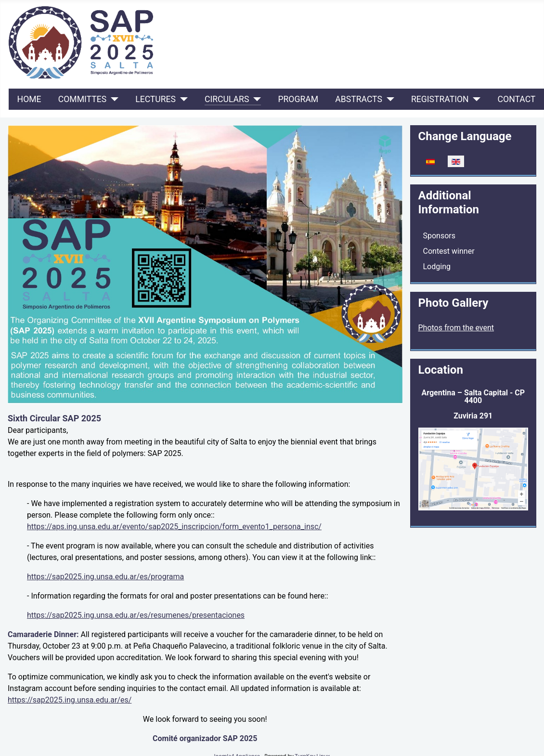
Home (29, 99)
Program (298, 99)
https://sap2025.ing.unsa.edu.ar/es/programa (105, 577)
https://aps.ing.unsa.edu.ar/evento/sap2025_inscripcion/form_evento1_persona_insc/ (174, 527)
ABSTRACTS (359, 99)
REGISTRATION (440, 99)
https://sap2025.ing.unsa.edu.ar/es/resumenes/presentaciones (136, 615)
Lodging (437, 267)
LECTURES (155, 99)
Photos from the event (456, 328)
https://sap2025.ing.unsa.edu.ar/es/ (70, 700)
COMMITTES (82, 99)
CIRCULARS (227, 99)
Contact (517, 99)
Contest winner (449, 251)
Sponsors (440, 236)
